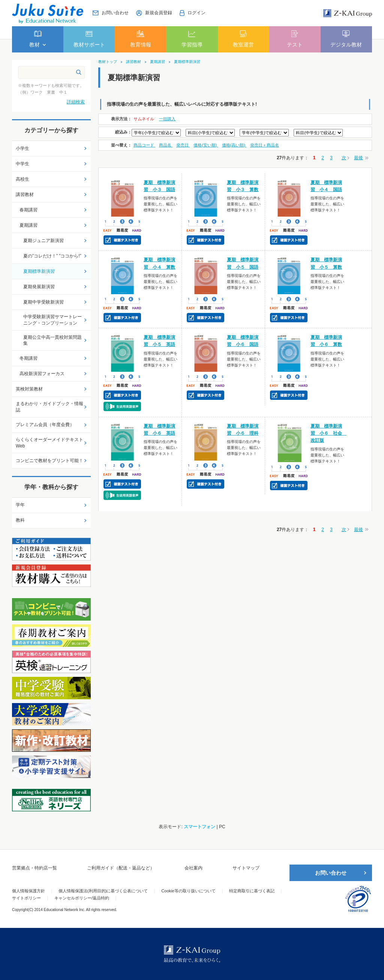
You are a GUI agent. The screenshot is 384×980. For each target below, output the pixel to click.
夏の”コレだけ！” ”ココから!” (52, 256)
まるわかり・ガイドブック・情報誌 (49, 407)
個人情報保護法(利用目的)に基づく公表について (103, 891)
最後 (358, 158)
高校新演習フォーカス (42, 374)
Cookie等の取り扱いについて (188, 891)
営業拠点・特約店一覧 (34, 868)
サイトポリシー (26, 898)
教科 (20, 520)
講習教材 (133, 62)
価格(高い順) (234, 145)
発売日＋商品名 (265, 145)
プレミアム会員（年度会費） (45, 425)
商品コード (144, 145)
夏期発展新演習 (39, 287)
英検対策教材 (29, 389)
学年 (20, 505)
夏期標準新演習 (187, 62)
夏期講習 (157, 62)
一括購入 (167, 119)
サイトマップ (246, 868)
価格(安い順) (206, 145)
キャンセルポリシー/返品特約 (82, 898)
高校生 (22, 179)
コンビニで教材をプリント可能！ (49, 461)
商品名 (166, 145)
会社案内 (193, 868)
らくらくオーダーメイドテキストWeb (49, 443)
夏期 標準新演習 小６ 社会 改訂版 (328, 433)
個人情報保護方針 (28, 891)
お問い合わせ (331, 873)
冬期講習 (28, 358)
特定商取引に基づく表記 (252, 891)
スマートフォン (199, 827)
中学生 (22, 164)
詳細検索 (76, 102)
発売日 (183, 145)
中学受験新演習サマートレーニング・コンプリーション (52, 320)
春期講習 (28, 210)
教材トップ (108, 62)
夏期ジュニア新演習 (43, 241)
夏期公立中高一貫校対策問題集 (52, 340)
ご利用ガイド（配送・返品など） (121, 868)
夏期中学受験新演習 (43, 302)
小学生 (22, 148)
